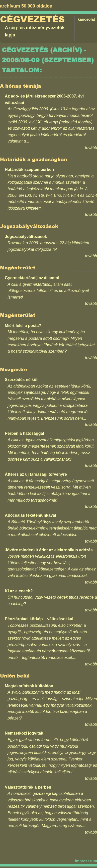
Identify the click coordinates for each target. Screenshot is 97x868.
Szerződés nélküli (22, 380)
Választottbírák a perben (28, 787)
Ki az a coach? (19, 591)
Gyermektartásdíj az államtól (32, 278)
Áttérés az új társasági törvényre (36, 474)
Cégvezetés (32, 19)
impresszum (86, 861)
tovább (91, 148)
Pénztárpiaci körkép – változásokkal (39, 619)
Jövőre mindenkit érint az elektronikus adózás (49, 550)
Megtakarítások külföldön (29, 686)
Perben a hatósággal (24, 433)
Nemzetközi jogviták (24, 733)
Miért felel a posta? (23, 326)
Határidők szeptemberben (29, 170)
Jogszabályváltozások (26, 237)
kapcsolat (86, 19)
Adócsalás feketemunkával (30, 515)
